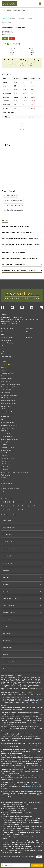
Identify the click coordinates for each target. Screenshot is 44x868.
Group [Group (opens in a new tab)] (3, 332)
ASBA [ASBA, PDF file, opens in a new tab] (3, 486)
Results (30, 18)
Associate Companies (8, 423)
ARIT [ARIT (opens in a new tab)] (2, 335)
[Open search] (35, 4)
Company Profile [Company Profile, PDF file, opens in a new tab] (6, 442)
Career (3, 370)
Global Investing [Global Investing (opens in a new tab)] (6, 357)
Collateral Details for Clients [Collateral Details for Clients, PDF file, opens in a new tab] (10, 439)
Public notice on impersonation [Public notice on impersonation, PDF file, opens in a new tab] (11, 489)
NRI (27, 332)
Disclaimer (4, 445)
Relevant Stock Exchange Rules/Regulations (15, 472)
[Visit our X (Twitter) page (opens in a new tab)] (12, 307)
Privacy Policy (5, 381)
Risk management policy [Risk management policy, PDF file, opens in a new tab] (8, 387)
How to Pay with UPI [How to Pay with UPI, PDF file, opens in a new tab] (7, 428)
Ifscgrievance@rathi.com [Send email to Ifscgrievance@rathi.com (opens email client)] (23, 701)
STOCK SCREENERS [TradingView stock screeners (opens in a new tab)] (33, 787)
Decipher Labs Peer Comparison (14, 210)
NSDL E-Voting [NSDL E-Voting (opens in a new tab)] (5, 467)
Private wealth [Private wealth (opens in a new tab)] (5, 354)
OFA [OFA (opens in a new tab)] (2, 348)
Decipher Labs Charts (11, 196)
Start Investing (37, 865)
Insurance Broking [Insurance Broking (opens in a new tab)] (7, 340)
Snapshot (5, 18)
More (2, 492)
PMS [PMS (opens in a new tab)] (2, 351)
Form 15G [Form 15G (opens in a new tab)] (4, 453)
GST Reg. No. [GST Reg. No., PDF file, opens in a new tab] (5, 398)
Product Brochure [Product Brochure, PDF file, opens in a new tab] (6, 379)
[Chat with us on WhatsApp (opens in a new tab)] (42, 307)
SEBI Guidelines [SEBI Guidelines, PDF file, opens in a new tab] (6, 390)
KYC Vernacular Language (9, 395)
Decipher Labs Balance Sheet (13, 200)
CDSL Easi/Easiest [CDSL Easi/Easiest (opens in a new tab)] (7, 412)
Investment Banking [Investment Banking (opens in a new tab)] (7, 343)
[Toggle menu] (40, 4)
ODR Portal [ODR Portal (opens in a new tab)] (4, 469)
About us (4, 368)
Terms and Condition (7, 373)
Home (3, 10)
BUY (5, 38)
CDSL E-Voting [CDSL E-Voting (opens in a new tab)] (5, 434)
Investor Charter (6, 392)
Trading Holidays (6, 475)
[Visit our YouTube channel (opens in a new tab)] (22, 307)
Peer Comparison (7, 22)
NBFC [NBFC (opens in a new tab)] (3, 346)
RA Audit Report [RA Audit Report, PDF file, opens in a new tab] (6, 406)
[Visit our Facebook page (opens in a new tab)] (2, 307)
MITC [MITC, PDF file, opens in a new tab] (3, 481)
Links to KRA (5, 461)
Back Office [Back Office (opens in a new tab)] (5, 478)
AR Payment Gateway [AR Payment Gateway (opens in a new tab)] (8, 420)
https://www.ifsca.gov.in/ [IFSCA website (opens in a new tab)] (32, 702)
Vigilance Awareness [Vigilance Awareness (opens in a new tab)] (7, 483)
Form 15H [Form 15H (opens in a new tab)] (4, 456)
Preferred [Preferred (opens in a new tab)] (29, 337)
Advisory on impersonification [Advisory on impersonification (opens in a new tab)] (10, 384)
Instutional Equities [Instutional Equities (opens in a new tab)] (7, 337)
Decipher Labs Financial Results (14, 205)
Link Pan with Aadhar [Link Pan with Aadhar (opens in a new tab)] (7, 458)
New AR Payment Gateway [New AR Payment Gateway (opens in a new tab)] (9, 425)
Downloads (4, 376)
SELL (12, 38)
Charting (13, 18)
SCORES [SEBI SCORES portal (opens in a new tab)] (18, 819)
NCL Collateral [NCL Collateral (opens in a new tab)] (5, 409)
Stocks (9, 10)
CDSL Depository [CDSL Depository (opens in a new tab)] (6, 431)
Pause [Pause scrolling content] (39, 857)
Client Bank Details (7, 436)
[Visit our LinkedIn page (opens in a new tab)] (32, 307)
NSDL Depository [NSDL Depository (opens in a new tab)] (6, 464)
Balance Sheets (22, 18)
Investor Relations (7, 365)
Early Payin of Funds (7, 447)
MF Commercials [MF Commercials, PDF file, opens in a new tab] (6, 450)
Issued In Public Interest (8, 403)
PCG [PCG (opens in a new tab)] (28, 335)
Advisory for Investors (8, 401)
